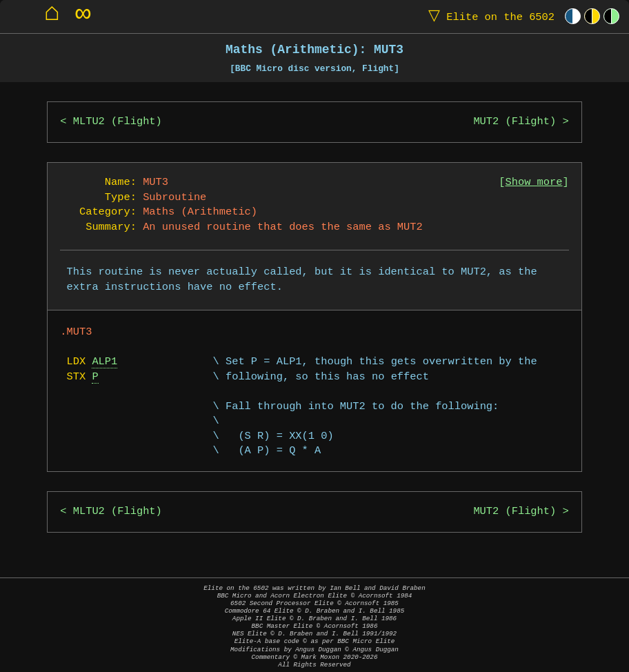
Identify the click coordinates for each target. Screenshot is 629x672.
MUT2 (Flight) (515, 122)
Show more (534, 182)
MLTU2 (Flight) (118, 122)
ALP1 (104, 362)
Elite (488, 16)
